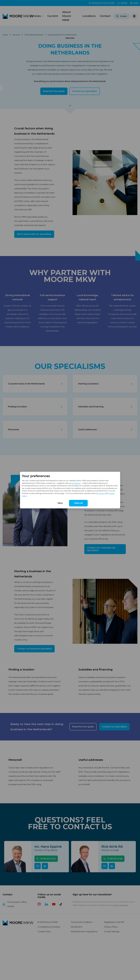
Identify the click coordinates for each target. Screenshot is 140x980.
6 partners (76, 483)
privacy (101, 493)
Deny (60, 503)
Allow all (78, 503)
